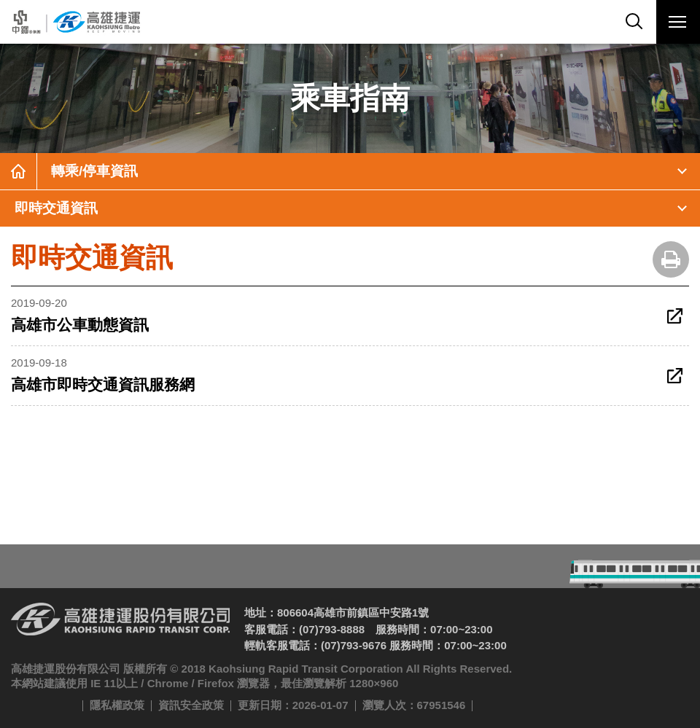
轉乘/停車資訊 (94, 171)
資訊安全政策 (191, 705)
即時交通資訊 (56, 208)
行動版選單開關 (677, 25)
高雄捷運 (75, 22)
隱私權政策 (117, 705)
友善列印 (671, 259)
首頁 (18, 171)
